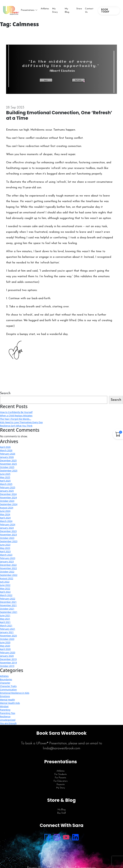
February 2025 (8, 487)
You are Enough (8, 723)
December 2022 (8, 565)
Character (5, 683)
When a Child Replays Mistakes (16, 416)
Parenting (5, 710)
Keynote (61, 785)
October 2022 (7, 572)
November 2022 (8, 568)
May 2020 (5, 646)
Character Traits (8, 686)
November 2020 (8, 636)
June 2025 (5, 474)
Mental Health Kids (10, 703)
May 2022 (5, 588)
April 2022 (5, 592)
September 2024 (9, 504)
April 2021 (5, 622)
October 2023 (7, 538)
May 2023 (5, 548)
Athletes (45, 9)
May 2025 (5, 477)
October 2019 (7, 666)
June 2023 (5, 545)
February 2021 (8, 629)
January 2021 (7, 632)
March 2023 (6, 555)
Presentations (28, 10)
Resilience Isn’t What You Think (16, 426)
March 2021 (6, 626)
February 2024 (8, 524)
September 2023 (9, 541)
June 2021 (5, 615)
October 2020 (7, 639)
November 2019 (8, 663)
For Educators (61, 781)
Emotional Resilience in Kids (15, 693)
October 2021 (7, 609)
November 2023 (8, 535)
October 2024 (7, 501)
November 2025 (8, 464)
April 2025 (5, 481)
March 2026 (6, 450)
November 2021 (8, 605)
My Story (55, 10)
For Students (61, 774)
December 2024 (8, 494)
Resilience (5, 716)
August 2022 (7, 578)
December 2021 (8, 602)
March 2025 (6, 484)
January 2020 (7, 656)
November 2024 (8, 498)
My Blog (67, 10)
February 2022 (8, 599)
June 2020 (5, 642)
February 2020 (8, 652)
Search (5, 393)
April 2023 (5, 551)
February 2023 (8, 558)
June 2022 (5, 585)
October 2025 (7, 467)
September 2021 (9, 612)
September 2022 (9, 575)
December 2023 (8, 531)
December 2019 (8, 659)
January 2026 (7, 457)
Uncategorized (8, 720)
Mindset (4, 706)
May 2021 (5, 619)
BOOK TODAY (105, 11)
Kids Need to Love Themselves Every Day (21, 422)
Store (79, 9)
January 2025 (7, 491)
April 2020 (5, 649)
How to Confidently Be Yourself (16, 412)
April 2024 (5, 518)
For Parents (61, 778)
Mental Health (7, 700)
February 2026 (8, 454)
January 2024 (7, 528)
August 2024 (7, 508)
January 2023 (7, 562)
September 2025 (9, 471)
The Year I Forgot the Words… (16, 419)
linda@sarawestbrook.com (62, 748)
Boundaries (6, 679)
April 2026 (5, 447)
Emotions (5, 696)
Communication (8, 690)
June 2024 (5, 511)
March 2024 (6, 521)
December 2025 (8, 460)
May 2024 (5, 514)
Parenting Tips (8, 713)
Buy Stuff (62, 813)
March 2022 (6, 595)
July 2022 (5, 582)
